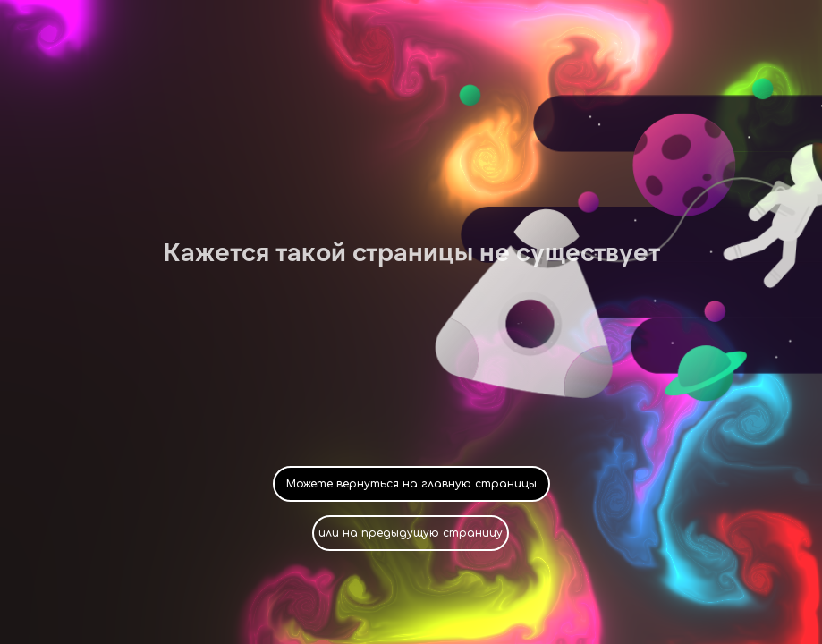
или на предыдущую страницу (411, 533)
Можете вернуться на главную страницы (411, 484)
